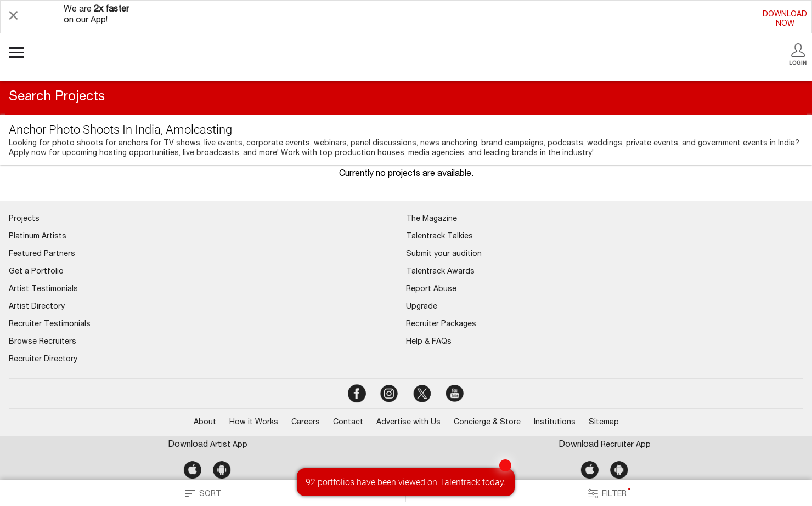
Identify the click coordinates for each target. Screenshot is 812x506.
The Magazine (432, 219)
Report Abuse (431, 289)
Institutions (555, 423)
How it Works (254, 423)
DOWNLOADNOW (785, 19)
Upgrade (422, 307)
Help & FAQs (429, 342)
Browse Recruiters (43, 342)
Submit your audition (444, 254)
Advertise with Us (408, 423)
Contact (348, 423)
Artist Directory (37, 307)
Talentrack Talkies (439, 237)
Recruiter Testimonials (50, 325)
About (205, 423)
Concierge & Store (487, 423)
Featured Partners (42, 254)
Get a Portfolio (36, 272)
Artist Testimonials (43, 289)
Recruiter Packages (441, 325)
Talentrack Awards (440, 272)
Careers (306, 423)
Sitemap (604, 423)
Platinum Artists (38, 237)
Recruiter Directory (43, 360)
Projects (24, 219)
